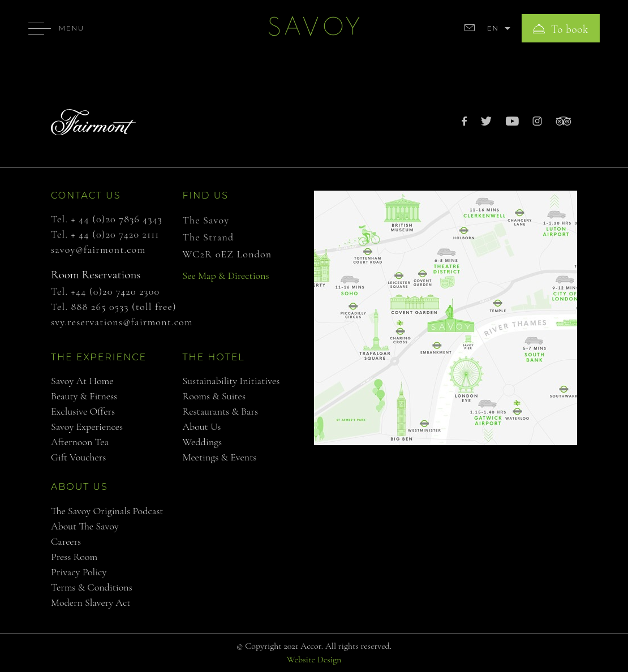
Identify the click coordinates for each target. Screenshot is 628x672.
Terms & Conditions (92, 587)
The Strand (208, 237)
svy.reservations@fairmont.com (122, 322)
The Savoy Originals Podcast (107, 511)
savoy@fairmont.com (98, 249)
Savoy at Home (82, 381)
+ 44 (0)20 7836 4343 (117, 219)
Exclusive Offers (83, 411)
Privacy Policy (79, 572)
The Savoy (206, 220)
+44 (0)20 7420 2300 (116, 291)
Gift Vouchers (78, 457)
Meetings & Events (220, 457)
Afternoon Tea (80, 442)
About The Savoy (85, 526)
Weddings (203, 442)
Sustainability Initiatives (231, 381)
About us (202, 427)
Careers (66, 541)
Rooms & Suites (214, 396)
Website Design (314, 660)
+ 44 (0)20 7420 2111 (115, 234)
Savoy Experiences (87, 427)
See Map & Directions (226, 275)
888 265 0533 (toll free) (124, 307)
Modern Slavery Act (91, 602)
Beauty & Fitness (84, 396)
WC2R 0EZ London (227, 254)
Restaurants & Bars (221, 411)
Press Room (74, 557)
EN (493, 28)
